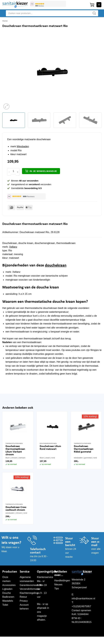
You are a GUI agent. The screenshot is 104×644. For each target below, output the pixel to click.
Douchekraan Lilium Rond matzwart (50, 448)
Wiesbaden (23, 146)
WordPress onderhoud (70, 640)
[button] (92, 5)
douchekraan (56, 265)
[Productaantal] (13, 171)
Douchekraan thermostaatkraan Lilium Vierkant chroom (15, 450)
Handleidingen (62, 581)
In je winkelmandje (43, 171)
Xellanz (13, 247)
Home (5, 21)
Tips (57, 589)
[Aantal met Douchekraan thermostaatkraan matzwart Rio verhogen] (18, 172)
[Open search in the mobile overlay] (52, 13)
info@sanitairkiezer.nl (83, 599)
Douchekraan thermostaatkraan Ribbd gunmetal (84, 449)
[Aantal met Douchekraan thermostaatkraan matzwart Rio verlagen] (9, 172)
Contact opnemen (81, 610)
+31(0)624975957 (81, 606)
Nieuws (58, 585)
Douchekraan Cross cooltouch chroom (16, 509)
